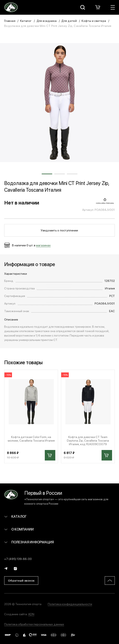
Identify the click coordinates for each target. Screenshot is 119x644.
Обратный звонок (21, 580)
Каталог (26, 21)
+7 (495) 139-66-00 (18, 559)
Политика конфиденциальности (70, 604)
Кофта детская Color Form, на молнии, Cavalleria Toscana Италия (31, 439)
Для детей (69, 21)
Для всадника (47, 21)
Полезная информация (29, 542)
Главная (10, 21)
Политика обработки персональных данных (34, 624)
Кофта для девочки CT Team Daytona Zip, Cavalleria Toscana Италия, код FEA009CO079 (88, 440)
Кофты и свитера (94, 21)
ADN (31, 614)
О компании (19, 529)
